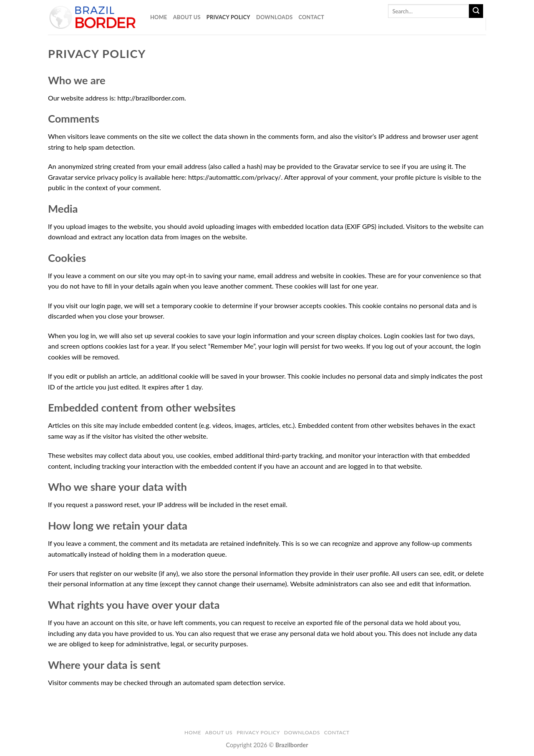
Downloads (275, 17)
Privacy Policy (228, 17)
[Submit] (476, 11)
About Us (187, 17)
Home (159, 17)
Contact (311, 17)
